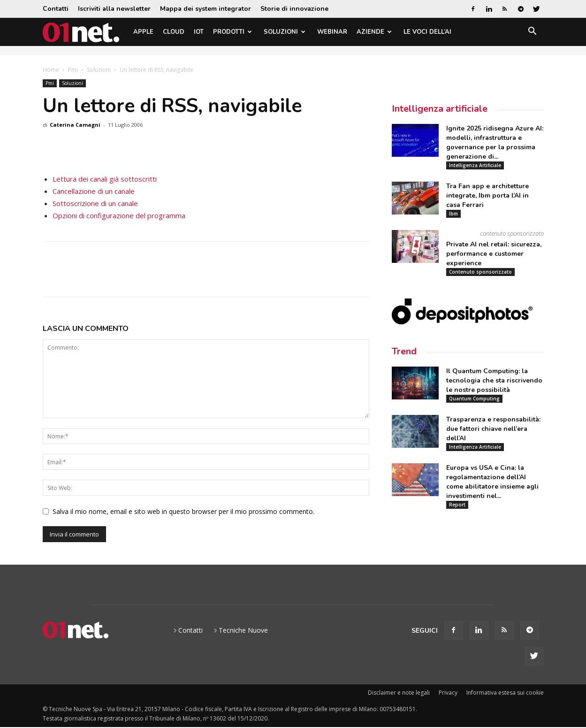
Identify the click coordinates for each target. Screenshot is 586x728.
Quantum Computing (474, 398)
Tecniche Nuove (243, 630)
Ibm (453, 214)
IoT (199, 32)
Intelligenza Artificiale (475, 165)
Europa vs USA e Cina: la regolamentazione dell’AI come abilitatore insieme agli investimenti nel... (492, 482)
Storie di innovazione (294, 9)
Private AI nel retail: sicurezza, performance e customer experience (494, 254)
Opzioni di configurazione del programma (119, 215)
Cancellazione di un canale (94, 191)
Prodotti (232, 32)
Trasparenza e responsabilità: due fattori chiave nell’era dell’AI (493, 429)
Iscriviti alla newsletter (114, 9)
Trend (404, 351)
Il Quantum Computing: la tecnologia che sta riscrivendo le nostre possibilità (494, 380)
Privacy (448, 693)
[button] (533, 33)
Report (457, 505)
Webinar (332, 32)
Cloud (174, 32)
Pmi (73, 70)
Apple (143, 32)
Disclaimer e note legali (399, 693)
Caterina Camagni (75, 125)
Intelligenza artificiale (440, 109)
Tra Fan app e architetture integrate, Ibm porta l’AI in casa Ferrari (487, 195)
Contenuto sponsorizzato (480, 272)
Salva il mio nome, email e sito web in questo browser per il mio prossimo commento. (183, 511)
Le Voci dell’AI (427, 32)
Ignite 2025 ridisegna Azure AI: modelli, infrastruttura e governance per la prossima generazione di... (495, 142)
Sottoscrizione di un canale (95, 203)
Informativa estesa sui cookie (505, 693)
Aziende (374, 32)
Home (51, 70)
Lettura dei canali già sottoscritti (105, 179)
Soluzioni (285, 32)
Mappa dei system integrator (205, 9)
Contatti (56, 9)
